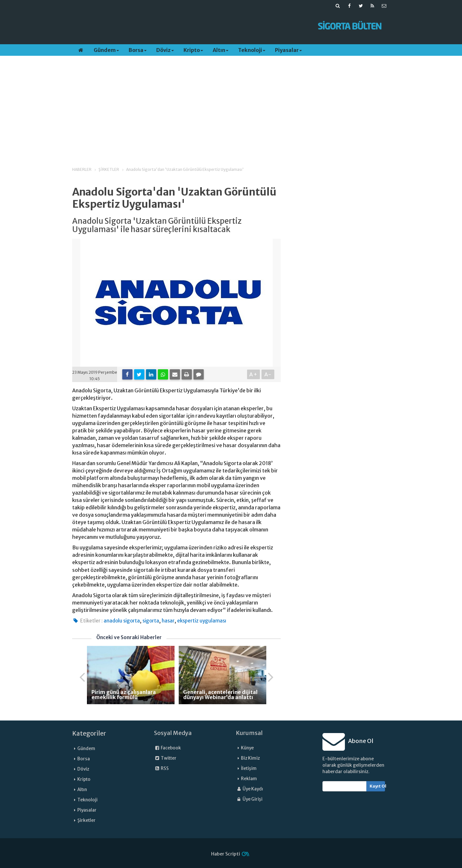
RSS (161, 768)
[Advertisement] (190, 26)
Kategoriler (89, 733)
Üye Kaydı (249, 789)
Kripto (193, 50)
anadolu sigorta (122, 621)
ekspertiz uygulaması (202, 621)
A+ (254, 374)
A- (268, 374)
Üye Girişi (249, 799)
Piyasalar (288, 50)
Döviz (165, 50)
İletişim (249, 768)
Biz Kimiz (250, 758)
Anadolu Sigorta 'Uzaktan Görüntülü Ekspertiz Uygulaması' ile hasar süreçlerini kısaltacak (157, 225)
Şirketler (86, 820)
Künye (247, 748)
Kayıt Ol (377, 786)
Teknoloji (252, 50)
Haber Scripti (226, 854)
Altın (221, 50)
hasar (168, 621)
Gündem (106, 50)
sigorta (151, 621)
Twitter (165, 758)
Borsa (138, 50)
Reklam (249, 779)
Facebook (167, 748)
